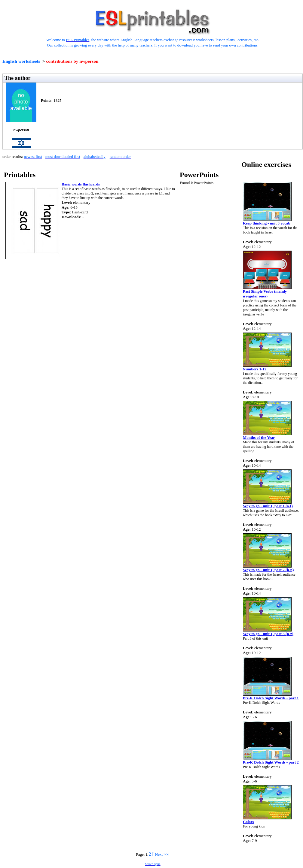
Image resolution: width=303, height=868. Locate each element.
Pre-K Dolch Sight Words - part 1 (271, 698)
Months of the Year (259, 437)
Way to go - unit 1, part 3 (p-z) (268, 634)
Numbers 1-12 (255, 369)
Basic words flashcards (81, 184)
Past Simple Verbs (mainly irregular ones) (265, 294)
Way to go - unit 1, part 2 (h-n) (268, 570)
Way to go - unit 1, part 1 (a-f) (268, 506)
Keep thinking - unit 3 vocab (267, 223)
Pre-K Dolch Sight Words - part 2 (271, 762)
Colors (248, 822)
